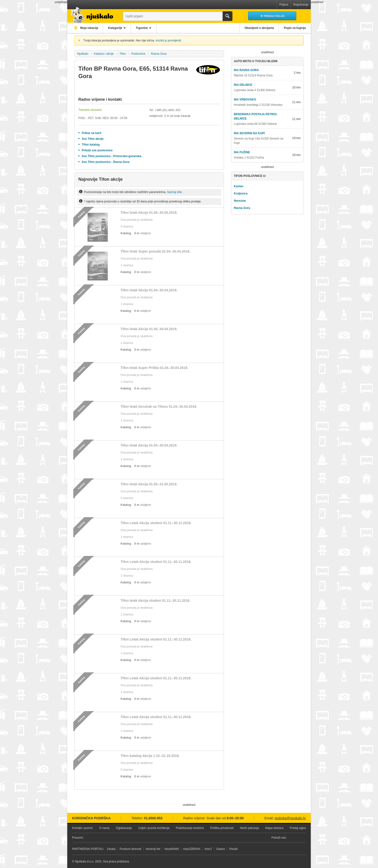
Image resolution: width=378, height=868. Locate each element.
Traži (228, 16)
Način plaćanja (249, 828)
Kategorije (116, 28)
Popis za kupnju (295, 28)
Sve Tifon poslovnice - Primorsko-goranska (111, 156)
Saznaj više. (175, 192)
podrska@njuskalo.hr (290, 818)
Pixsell (233, 849)
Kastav (239, 186)
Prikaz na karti (91, 133)
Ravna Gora (159, 54)
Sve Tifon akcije (93, 139)
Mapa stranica (274, 828)
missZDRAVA (192, 849)
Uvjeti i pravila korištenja (154, 828)
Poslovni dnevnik (130, 849)
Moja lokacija (89, 28)
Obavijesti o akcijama (259, 28)
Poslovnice (138, 54)
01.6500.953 (153, 818)
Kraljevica (241, 194)
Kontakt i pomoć (82, 828)
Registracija (301, 5)
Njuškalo (83, 54)
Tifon (122, 54)
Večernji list (153, 849)
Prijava (284, 5)
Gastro (221, 849)
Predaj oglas (298, 828)
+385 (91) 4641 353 (167, 110)
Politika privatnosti (222, 828)
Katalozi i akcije (104, 54)
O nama (104, 828)
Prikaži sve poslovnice (97, 150)
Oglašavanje (124, 828)
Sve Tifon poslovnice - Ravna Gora (106, 162)
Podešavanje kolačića (190, 828)
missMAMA (172, 849)
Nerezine (240, 201)
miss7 (208, 849)
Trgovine (143, 28)
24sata (111, 849)
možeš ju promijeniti (168, 40)
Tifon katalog (91, 145)
